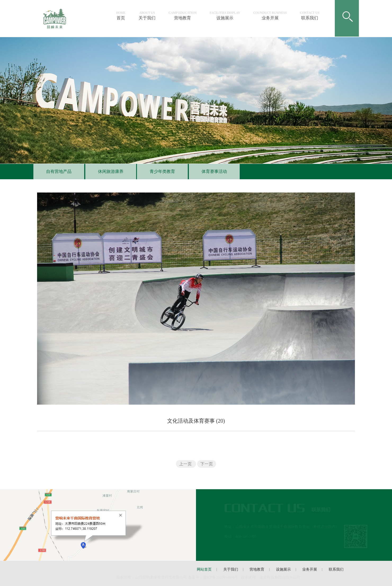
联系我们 (312, 16)
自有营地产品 (57, 171)
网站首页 (204, 569)
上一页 (186, 464)
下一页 (207, 464)
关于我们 (149, 16)
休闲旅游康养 (108, 171)
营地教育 (185, 16)
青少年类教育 (160, 171)
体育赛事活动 (212, 171)
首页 (123, 16)
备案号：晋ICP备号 (214, 577)
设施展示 (227, 16)
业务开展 (272, 16)
